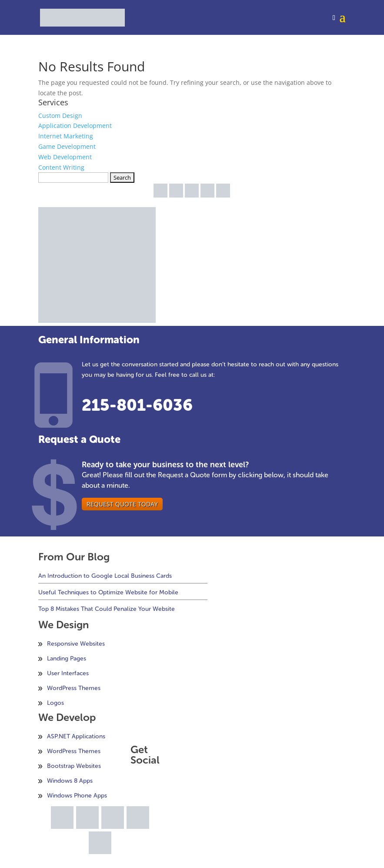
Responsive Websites (76, 644)
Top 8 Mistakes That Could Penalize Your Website (107, 609)
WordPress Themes (74, 688)
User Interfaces (68, 673)
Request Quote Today (122, 504)
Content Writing (61, 167)
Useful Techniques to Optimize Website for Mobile (108, 592)
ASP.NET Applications (76, 736)
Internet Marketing (66, 136)
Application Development (75, 126)
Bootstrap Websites (74, 766)
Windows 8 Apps (70, 781)
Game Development (67, 146)
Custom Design (60, 116)
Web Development (65, 157)
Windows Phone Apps (77, 796)
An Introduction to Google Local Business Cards (105, 576)
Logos (55, 703)
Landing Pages (67, 659)
